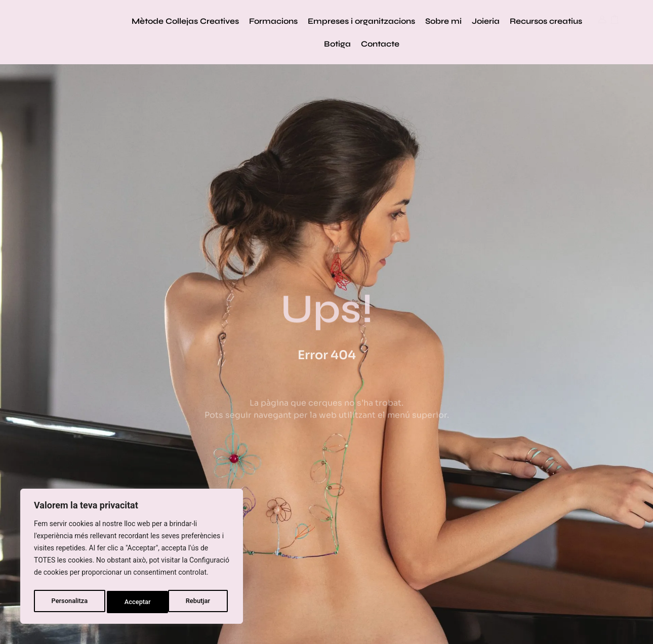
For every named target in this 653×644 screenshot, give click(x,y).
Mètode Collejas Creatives (185, 21)
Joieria (486, 21)
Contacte (380, 44)
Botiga (337, 44)
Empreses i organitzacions (361, 21)
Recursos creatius (546, 21)
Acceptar (199, 602)
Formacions (273, 21)
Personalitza (69, 602)
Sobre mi (443, 21)
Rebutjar (137, 602)
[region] (132, 559)
